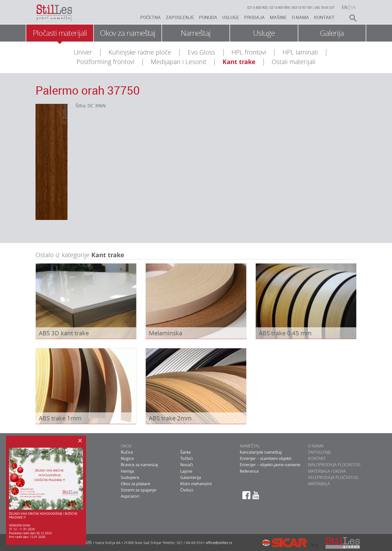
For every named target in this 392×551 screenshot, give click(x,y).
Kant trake (239, 62)
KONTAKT (317, 458)
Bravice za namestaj (139, 465)
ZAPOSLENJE (319, 452)
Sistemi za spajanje (138, 490)
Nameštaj (196, 33)
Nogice (127, 458)
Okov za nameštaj (128, 33)
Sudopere (130, 477)
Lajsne (186, 471)
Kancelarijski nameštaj (261, 452)
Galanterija (191, 477)
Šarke (185, 452)
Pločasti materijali (60, 33)
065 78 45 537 (325, 8)
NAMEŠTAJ (249, 446)
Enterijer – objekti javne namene (270, 465)
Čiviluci (187, 490)
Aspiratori (130, 496)
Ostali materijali (294, 62)
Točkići (186, 458)
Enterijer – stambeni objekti (266, 458)
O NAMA (316, 446)
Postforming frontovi (105, 62)
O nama (300, 17)
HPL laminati (300, 52)
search (351, 18)
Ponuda (208, 17)
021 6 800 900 (257, 8)
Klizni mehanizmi (196, 484)
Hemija (127, 471)
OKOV (126, 446)
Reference (249, 471)
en (345, 7)
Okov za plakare (135, 484)
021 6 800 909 (279, 8)
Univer (83, 52)
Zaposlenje (180, 17)
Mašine (278, 17)
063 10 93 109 (302, 8)
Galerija (332, 33)
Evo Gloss (201, 52)
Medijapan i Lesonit (178, 62)
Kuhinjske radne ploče (140, 52)
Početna (150, 17)
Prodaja (254, 17)
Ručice (127, 452)
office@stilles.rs (219, 543)
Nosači (187, 465)
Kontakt (324, 17)
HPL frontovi (249, 52)
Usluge (231, 17)
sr (353, 7)
